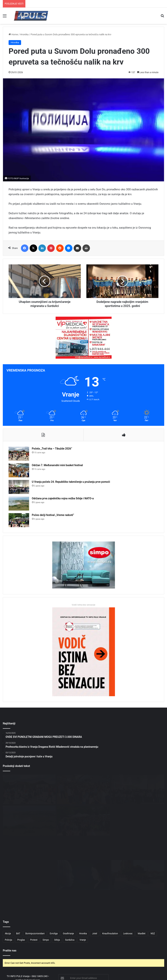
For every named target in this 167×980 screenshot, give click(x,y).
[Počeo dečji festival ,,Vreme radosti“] (19, 520)
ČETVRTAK (123, 965)
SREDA (111, 965)
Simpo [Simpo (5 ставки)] (46, 894)
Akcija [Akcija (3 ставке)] (8, 888)
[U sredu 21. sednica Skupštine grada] (138, 821)
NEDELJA (158, 965)
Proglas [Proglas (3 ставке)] (21, 894)
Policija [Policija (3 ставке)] (8, 894)
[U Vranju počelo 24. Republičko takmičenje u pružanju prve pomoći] (19, 487)
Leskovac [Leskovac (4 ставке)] (128, 888)
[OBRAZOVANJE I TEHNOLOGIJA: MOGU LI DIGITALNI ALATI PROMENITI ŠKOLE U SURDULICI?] (83, 852)
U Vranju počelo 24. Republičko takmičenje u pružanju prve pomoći (71, 482)
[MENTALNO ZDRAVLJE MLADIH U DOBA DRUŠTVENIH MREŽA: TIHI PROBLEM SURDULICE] (138, 852)
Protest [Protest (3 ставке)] (34, 894)
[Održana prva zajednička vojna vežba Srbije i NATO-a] (19, 504)
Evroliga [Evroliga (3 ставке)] (54, 888)
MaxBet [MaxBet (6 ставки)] (142, 888)
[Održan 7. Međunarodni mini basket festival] (19, 471)
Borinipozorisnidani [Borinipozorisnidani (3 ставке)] (35, 888)
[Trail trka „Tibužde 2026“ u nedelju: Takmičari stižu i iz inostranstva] (29, 852)
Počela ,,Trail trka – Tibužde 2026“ (52, 449)
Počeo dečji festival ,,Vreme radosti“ (53, 515)
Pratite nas (10, 905)
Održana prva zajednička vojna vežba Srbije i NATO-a (63, 499)
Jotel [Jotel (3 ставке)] (95, 888)
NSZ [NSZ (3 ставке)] (153, 888)
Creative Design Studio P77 (93, 959)
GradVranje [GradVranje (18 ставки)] (68, 888)
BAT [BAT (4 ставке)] (18, 888)
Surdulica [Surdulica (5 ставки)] (70, 894)
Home (13, 34)
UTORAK (100, 965)
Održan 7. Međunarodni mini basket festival (57, 465)
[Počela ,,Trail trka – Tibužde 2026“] (19, 454)
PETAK (135, 965)
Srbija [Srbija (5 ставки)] (57, 894)
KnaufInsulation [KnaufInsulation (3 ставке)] (110, 888)
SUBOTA (146, 965)
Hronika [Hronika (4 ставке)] (83, 888)
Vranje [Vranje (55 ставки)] (83, 894)
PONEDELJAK (86, 965)
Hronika (24, 34)
